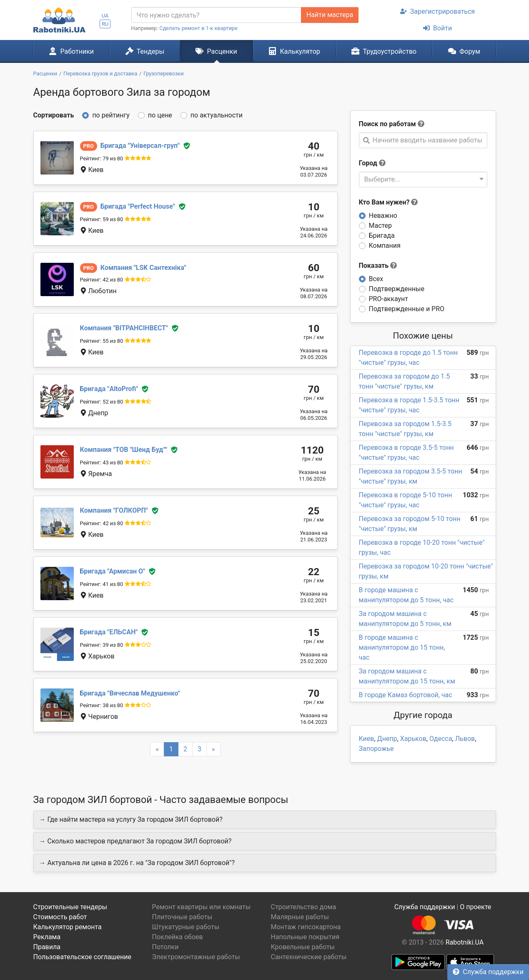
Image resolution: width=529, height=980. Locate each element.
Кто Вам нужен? (389, 202)
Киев (367, 739)
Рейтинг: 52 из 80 (102, 402)
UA (105, 16)
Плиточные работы (182, 917)
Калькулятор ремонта (68, 927)
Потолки (165, 947)
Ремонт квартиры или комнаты (202, 907)
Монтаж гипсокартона (306, 927)
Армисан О (113, 571)
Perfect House (138, 206)
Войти (437, 28)
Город (368, 163)
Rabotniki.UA (465, 942)
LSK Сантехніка (143, 268)
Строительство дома (304, 907)
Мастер (381, 226)
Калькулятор (294, 51)
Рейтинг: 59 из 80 (102, 219)
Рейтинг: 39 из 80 (102, 645)
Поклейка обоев (178, 937)
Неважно (383, 216)
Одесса (441, 739)
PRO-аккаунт (389, 299)
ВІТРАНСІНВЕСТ (124, 328)
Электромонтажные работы (196, 957)
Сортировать (54, 115)
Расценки (216, 51)
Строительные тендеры (70, 907)
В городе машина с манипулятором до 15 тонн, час (402, 647)
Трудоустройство (384, 51)
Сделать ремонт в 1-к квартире (198, 28)
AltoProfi (109, 389)
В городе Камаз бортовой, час (406, 695)
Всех (376, 279)
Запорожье (376, 749)
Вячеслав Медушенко (130, 693)
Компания (385, 246)
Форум (464, 51)
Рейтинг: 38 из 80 (102, 705)
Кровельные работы (303, 947)
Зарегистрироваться (437, 11)
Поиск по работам (387, 124)
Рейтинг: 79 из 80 (102, 158)
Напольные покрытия (305, 937)
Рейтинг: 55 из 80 (102, 341)
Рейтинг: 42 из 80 (102, 280)
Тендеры (145, 51)
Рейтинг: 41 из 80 (102, 584)
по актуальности (217, 115)
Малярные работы (300, 917)
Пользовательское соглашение (83, 957)
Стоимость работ (60, 917)
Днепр (387, 739)
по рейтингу (111, 115)
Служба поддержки (488, 972)
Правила (47, 947)
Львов (465, 739)
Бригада (382, 236)
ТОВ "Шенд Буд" (124, 450)
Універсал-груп (140, 146)
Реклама (47, 937)
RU (105, 24)
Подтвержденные (397, 289)
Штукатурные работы (186, 927)
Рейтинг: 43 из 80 (102, 463)
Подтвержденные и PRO (407, 309)
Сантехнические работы (309, 957)
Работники (71, 51)
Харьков (413, 739)
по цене (160, 115)
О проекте (475, 907)
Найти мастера (330, 15)
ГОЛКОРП (114, 510)
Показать (378, 266)
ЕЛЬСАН (109, 632)
